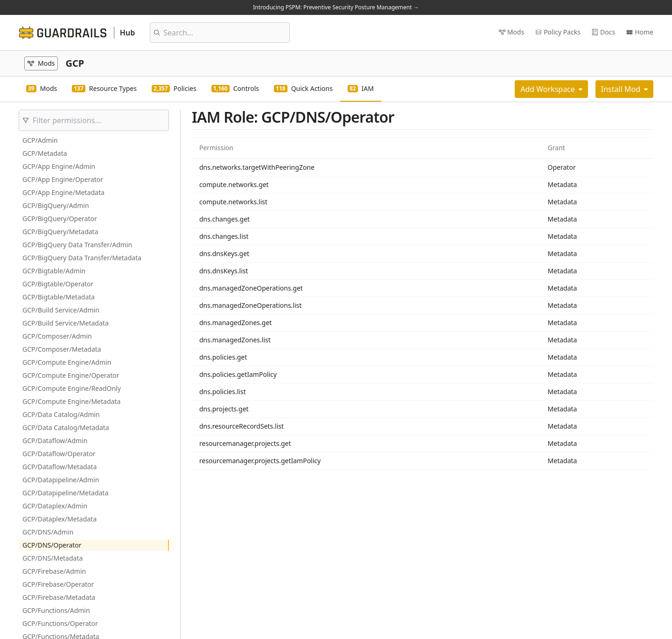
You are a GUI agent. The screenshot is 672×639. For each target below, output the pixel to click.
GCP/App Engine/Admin (59, 166)
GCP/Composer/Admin (57, 336)
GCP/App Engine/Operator (63, 179)
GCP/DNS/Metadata (52, 558)
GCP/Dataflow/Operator (59, 454)
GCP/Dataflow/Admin (55, 441)
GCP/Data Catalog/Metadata (66, 427)
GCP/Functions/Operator (60, 623)
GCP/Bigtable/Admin (54, 271)
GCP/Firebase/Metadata (59, 597)
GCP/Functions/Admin (56, 610)
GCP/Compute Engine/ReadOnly (72, 388)
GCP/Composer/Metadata (62, 349)
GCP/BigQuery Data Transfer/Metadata (82, 258)
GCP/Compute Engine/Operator (71, 375)
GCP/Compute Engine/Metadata (71, 401)
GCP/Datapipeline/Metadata (65, 493)
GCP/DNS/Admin (48, 532)
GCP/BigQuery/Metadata (60, 232)
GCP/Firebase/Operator (58, 584)
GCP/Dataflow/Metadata (59, 467)
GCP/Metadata (45, 153)
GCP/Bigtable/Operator (58, 284)
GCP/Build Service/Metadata (66, 323)
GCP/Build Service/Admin (61, 310)
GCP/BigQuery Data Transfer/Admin (77, 245)
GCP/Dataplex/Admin (55, 506)
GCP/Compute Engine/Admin (67, 362)
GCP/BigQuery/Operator (60, 219)
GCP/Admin (40, 140)
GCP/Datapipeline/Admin (61, 480)
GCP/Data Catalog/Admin (61, 414)
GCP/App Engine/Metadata (63, 192)
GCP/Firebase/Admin (54, 571)
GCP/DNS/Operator (52, 545)
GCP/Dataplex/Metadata (59, 519)
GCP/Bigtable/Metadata (59, 297)
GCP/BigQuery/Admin (56, 205)
